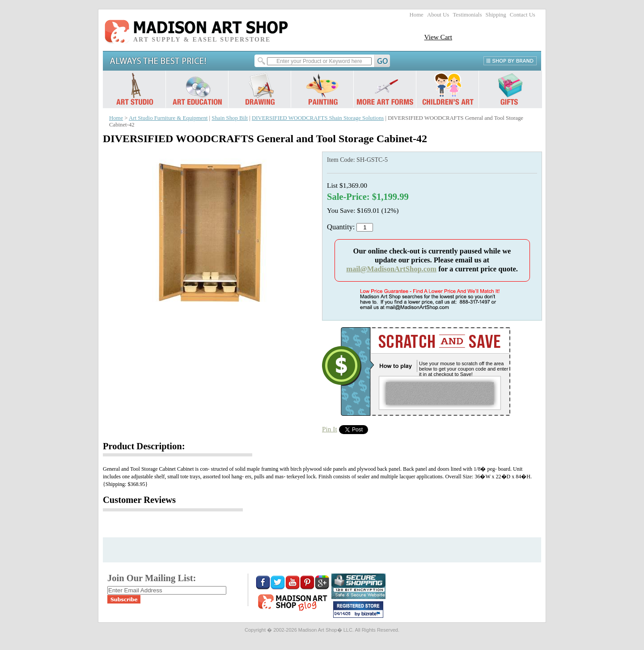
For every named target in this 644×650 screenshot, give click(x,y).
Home (417, 15)
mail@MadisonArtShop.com (391, 269)
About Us (438, 15)
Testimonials (467, 15)
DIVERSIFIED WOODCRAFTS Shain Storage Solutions (318, 118)
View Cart (438, 37)
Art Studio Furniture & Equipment (168, 118)
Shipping (496, 15)
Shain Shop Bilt (230, 118)
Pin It (330, 429)
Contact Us (523, 15)
